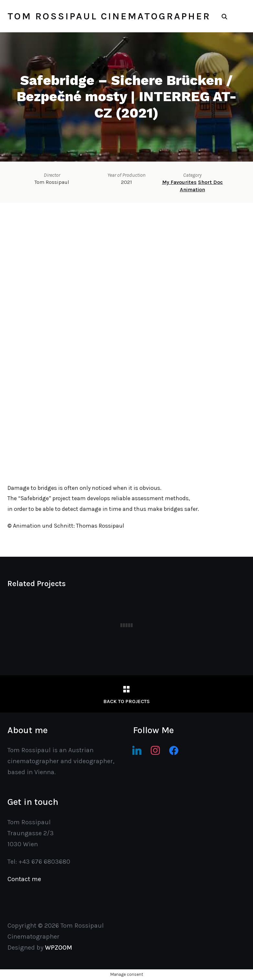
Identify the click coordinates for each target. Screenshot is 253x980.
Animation (192, 190)
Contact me (24, 879)
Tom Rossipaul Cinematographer (109, 16)
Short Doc (210, 182)
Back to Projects (126, 701)
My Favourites (179, 182)
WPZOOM (59, 948)
